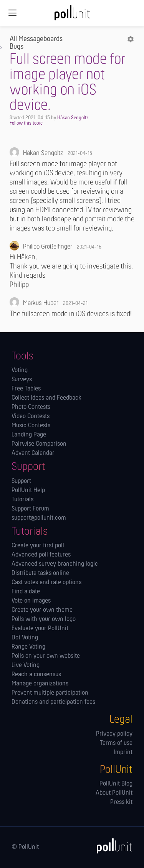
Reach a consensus (36, 675)
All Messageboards (36, 39)
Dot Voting (25, 638)
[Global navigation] (12, 13)
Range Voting (28, 647)
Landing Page (29, 435)
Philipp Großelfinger (48, 247)
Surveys (22, 380)
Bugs (17, 47)
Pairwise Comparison (39, 444)
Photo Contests (31, 407)
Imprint (123, 753)
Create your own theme (42, 610)
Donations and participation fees (53, 702)
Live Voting (26, 665)
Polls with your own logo (44, 619)
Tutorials (22, 500)
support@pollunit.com (39, 518)
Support (21, 481)
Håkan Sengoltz (73, 118)
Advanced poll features (41, 555)
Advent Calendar (33, 453)
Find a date (26, 592)
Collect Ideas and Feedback (46, 398)
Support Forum (30, 509)
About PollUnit (114, 793)
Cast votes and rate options (46, 583)
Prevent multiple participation (50, 693)
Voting (20, 371)
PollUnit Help (28, 491)
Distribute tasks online (40, 573)
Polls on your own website (46, 656)
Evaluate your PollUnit (40, 629)
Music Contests (31, 426)
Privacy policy (114, 734)
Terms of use (116, 743)
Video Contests (31, 417)
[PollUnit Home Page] (72, 15)
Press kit (121, 802)
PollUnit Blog (116, 784)
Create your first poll (38, 546)
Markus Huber (41, 303)
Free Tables (26, 389)
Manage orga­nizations (40, 684)
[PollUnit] (111, 846)
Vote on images (31, 601)
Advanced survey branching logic (55, 564)
